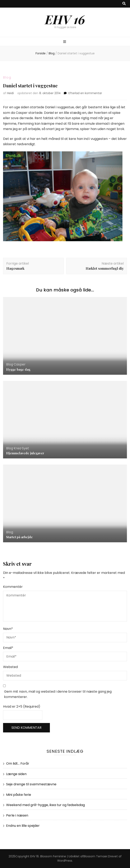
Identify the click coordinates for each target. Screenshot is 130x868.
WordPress (65, 861)
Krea (17, 448)
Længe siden (16, 774)
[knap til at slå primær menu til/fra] (65, 42)
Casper (20, 364)
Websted (10, 667)
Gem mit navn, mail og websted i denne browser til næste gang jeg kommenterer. (58, 694)
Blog (7, 77)
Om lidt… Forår (18, 763)
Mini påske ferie (19, 795)
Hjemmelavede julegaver (25, 453)
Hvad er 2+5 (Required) (22, 706)
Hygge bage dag (18, 369)
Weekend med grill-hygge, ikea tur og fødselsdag (45, 805)
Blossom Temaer (95, 856)
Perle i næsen (17, 815)
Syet (25, 448)
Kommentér (13, 587)
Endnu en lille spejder (23, 826)
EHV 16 (65, 19)
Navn (8, 629)
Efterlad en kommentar (85, 93)
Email (8, 648)
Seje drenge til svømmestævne (31, 784)
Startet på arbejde (19, 537)
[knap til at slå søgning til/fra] (124, 4)
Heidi (10, 93)
